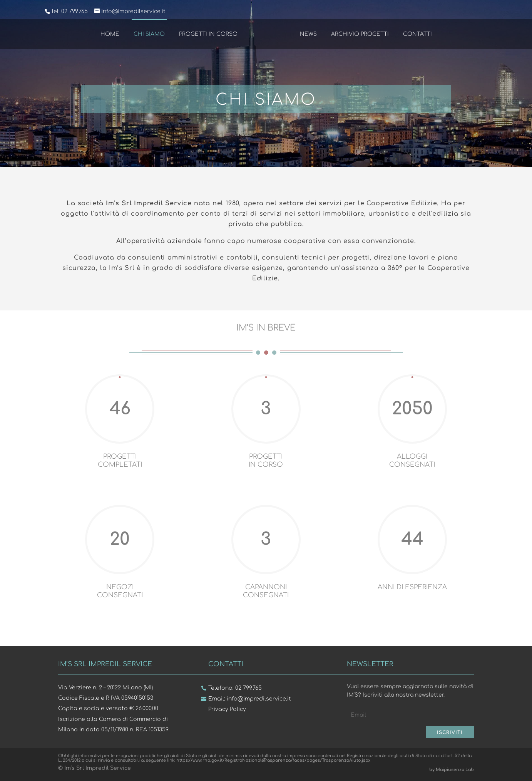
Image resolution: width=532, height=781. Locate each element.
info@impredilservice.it (259, 699)
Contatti (417, 34)
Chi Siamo (149, 34)
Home (110, 34)
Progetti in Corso (208, 34)
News (308, 34)
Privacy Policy (227, 709)
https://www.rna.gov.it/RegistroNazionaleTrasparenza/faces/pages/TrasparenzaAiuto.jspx (273, 760)
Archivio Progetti (360, 34)
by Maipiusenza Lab (452, 770)
